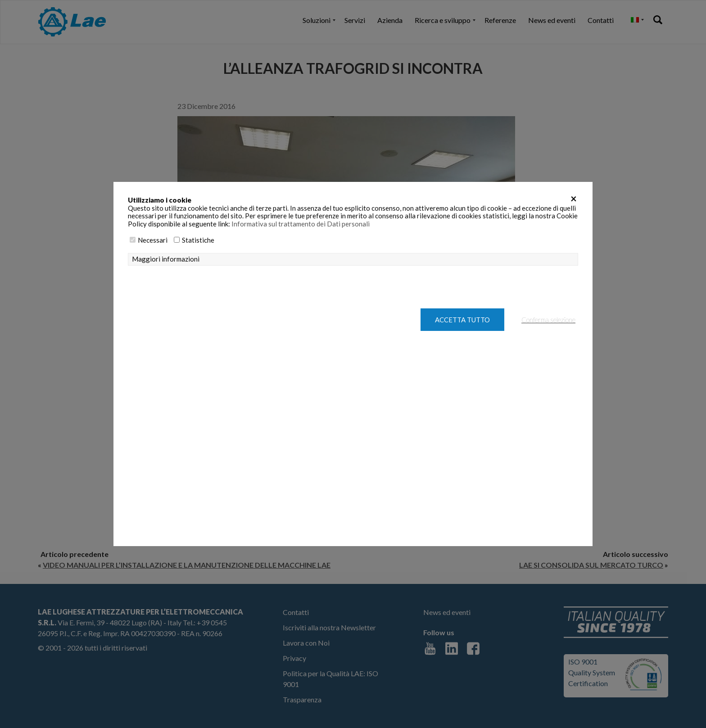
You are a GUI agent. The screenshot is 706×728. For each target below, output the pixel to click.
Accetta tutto (462, 320)
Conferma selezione (548, 320)
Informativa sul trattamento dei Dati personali (301, 224)
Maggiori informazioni (166, 259)
